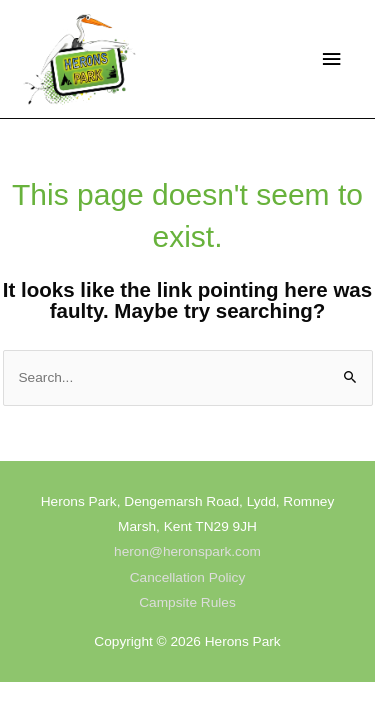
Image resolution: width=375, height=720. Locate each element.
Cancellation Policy (188, 577)
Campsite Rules (187, 602)
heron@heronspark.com (187, 551)
